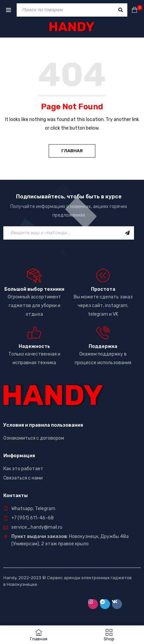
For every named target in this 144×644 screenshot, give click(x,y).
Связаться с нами (23, 478)
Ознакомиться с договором (34, 438)
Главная (72, 151)
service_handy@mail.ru (37, 527)
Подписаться (127, 233)
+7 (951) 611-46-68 (32, 518)
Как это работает (23, 469)
